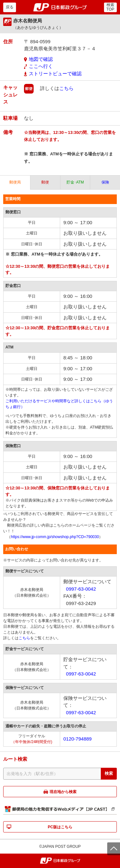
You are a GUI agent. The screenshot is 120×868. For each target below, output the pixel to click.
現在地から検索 (63, 792)
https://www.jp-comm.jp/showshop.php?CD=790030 (55, 537)
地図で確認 (41, 59)
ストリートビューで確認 (55, 74)
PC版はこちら (60, 827)
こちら (66, 88)
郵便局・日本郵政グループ (60, 7)
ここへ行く (41, 66)
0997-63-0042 (81, 589)
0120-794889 (77, 739)
